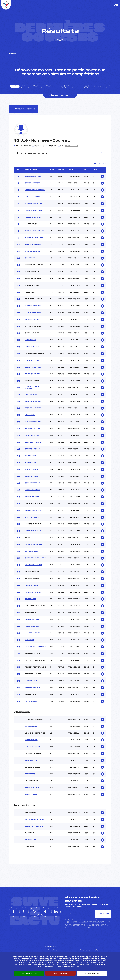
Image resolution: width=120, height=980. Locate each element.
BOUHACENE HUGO (33, 204)
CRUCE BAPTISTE (33, 183)
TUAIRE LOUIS (31, 469)
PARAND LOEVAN (32, 197)
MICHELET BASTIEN (34, 238)
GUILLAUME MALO (33, 435)
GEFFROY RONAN (32, 449)
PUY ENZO (29, 640)
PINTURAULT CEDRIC (34, 819)
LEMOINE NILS (31, 551)
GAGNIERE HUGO (32, 619)
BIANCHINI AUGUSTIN (35, 190)
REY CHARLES (31, 701)
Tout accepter (29, 973)
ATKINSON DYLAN (33, 592)
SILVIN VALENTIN (33, 367)
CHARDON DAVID (32, 251)
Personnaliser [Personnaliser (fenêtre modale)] (92, 973)
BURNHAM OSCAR (33, 422)
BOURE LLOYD (31, 463)
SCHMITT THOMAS (33, 442)
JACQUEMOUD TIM (33, 510)
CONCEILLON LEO (33, 313)
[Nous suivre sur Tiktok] (45, 912)
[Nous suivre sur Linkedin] (56, 912)
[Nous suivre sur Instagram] (35, 912)
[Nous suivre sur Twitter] (24, 912)
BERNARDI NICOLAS (34, 826)
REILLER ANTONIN (33, 217)
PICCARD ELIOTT (33, 429)
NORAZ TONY (31, 456)
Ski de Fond (37, 86)
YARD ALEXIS (31, 760)
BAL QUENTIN (31, 394)
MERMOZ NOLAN (32, 319)
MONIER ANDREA (32, 633)
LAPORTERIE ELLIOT (34, 531)
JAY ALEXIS (30, 415)
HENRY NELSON (32, 360)
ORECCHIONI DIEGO (34, 210)
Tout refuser (60, 973)
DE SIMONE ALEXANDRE (36, 647)
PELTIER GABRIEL (33, 688)
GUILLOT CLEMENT (33, 401)
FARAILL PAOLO (32, 795)
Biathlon (25, 86)
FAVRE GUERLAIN (33, 374)
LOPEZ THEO (30, 340)
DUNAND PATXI (32, 476)
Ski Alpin (15, 86)
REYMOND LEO (31, 740)
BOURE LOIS (30, 599)
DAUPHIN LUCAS (32, 517)
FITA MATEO (30, 774)
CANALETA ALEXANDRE (35, 558)
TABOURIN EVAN (32, 497)
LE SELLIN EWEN (32, 490)
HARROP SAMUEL (32, 585)
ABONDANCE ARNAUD (34, 231)
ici (89, 927)
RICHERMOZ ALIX (33, 408)
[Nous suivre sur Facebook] (13, 912)
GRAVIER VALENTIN (34, 565)
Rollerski (69, 86)
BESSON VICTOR (32, 788)
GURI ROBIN (30, 258)
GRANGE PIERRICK (33, 544)
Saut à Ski (80, 86)
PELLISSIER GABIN (34, 245)
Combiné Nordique (95, 86)
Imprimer (100, 163)
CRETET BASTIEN (33, 747)
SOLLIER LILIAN (32, 483)
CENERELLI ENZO (33, 347)
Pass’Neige (53, 950)
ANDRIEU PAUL (31, 840)
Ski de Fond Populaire (54, 86)
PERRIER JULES (32, 626)
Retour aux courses (24, 109)
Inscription (103, 914)
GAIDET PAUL (31, 726)
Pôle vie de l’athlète (89, 950)
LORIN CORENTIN (33, 176)
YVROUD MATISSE (33, 306)
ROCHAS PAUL (31, 681)
